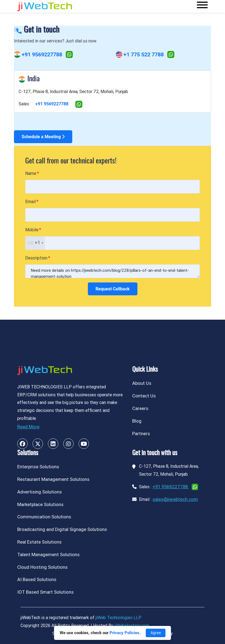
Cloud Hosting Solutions (42, 567)
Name (31, 173)
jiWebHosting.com (132, 626)
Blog (137, 421)
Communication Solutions (44, 517)
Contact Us (144, 396)
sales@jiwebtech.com (175, 499)
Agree (156, 633)
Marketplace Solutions (40, 504)
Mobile (32, 230)
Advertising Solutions (40, 492)
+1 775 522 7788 (144, 54)
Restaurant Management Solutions (53, 479)
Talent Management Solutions (48, 555)
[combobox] (35, 243)
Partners (141, 434)
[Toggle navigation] (202, 6)
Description (36, 258)
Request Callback (113, 289)
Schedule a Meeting (43, 137)
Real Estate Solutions (39, 542)
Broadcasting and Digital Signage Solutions (62, 529)
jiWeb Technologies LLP (119, 618)
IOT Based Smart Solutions (45, 592)
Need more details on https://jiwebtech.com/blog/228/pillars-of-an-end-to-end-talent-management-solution (112, 271)
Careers (140, 408)
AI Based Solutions (37, 579)
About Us (142, 383)
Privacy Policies (124, 633)
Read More (28, 427)
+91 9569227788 (42, 54)
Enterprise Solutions (38, 467)
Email (30, 202)
